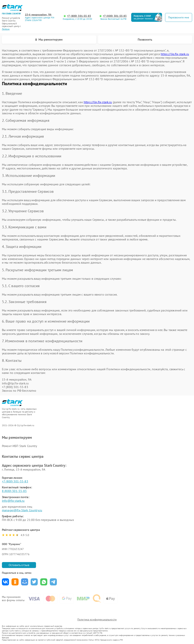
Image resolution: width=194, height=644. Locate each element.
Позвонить (145, 39)
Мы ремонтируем (49, 39)
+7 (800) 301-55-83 (79, 16)
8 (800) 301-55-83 (14, 491)
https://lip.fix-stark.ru (175, 54)
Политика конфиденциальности (97, 619)
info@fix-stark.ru (13, 501)
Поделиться (5, 582)
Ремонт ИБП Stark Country (20, 446)
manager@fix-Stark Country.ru (22, 510)
